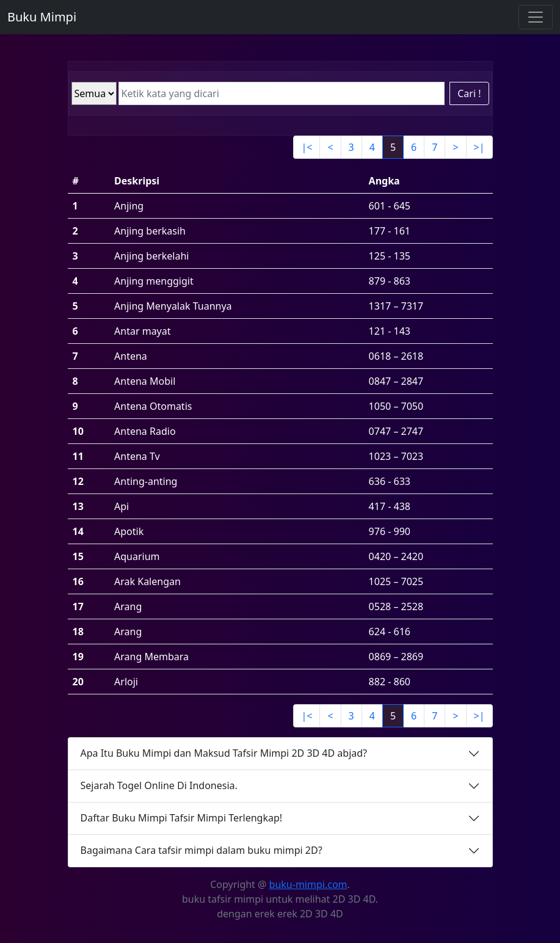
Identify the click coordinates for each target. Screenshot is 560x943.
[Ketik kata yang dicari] (282, 93)
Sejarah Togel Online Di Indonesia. (159, 785)
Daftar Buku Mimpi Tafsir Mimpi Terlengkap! (182, 818)
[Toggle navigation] (536, 17)
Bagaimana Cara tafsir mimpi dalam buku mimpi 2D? (202, 850)
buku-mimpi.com (308, 884)
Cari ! (469, 93)
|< (307, 147)
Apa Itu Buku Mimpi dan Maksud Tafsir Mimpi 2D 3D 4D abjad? (224, 753)
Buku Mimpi (42, 17)
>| (479, 147)
